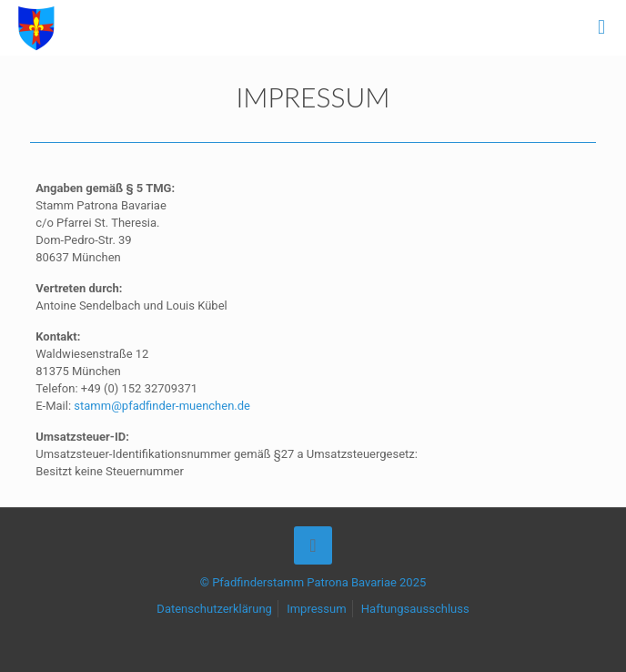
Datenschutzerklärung (214, 609)
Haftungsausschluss (415, 609)
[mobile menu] (601, 27)
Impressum (316, 609)
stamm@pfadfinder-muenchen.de (162, 406)
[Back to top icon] (313, 545)
